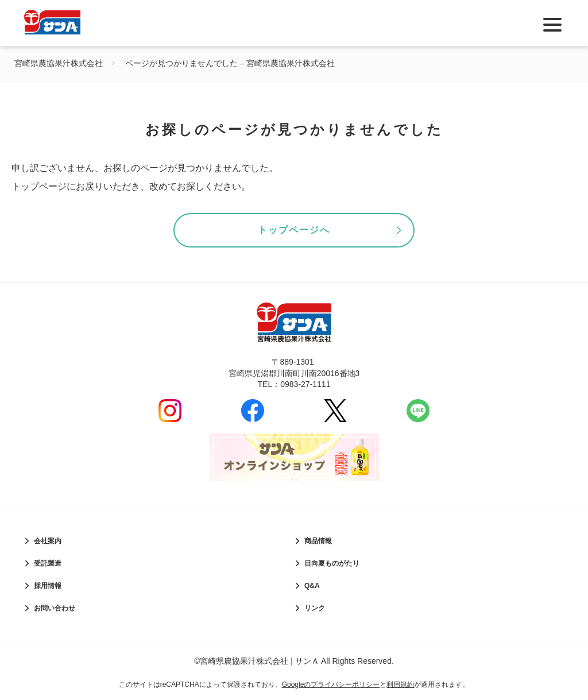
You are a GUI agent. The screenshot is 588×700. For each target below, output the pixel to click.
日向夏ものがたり (332, 563)
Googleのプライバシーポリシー (331, 684)
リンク (315, 608)
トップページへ (294, 230)
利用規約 (400, 684)
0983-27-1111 (305, 384)
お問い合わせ (55, 608)
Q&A (312, 586)
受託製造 (48, 563)
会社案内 (48, 541)
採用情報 (48, 586)
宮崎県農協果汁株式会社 (59, 63)
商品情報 (318, 541)
